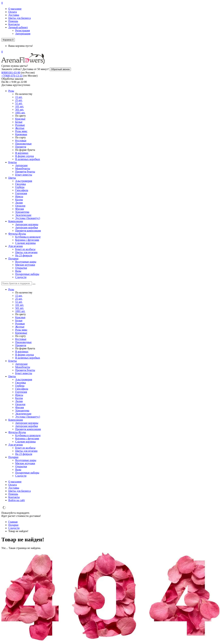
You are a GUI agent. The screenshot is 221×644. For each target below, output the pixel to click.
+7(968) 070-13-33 (12, 76)
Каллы (19, 200)
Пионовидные (23, 144)
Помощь (13, 21)
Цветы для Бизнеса (20, 18)
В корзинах (22, 153)
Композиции (16, 221)
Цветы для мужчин (26, 252)
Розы (11, 91)
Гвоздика (20, 184)
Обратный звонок (60, 69)
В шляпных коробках (28, 159)
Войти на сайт (17, 500)
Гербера (20, 187)
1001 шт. (20, 113)
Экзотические (23, 215)
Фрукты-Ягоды (17, 234)
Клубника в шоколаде (28, 237)
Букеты (13, 162)
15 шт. (19, 97)
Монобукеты (23, 168)
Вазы (18, 271)
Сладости (21, 277)
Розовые (20, 125)
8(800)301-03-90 (11, 73)
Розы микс (21, 131)
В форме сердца (25, 156)
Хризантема (22, 212)
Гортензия (21, 193)
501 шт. (20, 109)
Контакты (14, 24)
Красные (20, 119)
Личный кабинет (18, 27)
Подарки (13, 259)
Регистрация (23, 30)
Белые (19, 122)
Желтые (20, 128)
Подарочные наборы (27, 274)
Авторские (21, 165)
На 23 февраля (24, 255)
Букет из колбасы (25, 249)
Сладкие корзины (25, 243)
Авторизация (23, 34)
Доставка (14, 15)
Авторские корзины (27, 224)
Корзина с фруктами (27, 240)
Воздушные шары (26, 262)
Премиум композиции (28, 231)
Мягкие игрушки (25, 265)
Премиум (21, 147)
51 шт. (19, 103)
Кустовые (21, 141)
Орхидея (20, 206)
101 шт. (20, 106)
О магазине (15, 9)
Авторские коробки (27, 227)
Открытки (21, 268)
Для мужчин (16, 246)
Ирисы (19, 196)
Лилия (19, 203)
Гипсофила (22, 190)
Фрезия (20, 209)
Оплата (13, 12)
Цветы (12, 178)
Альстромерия (24, 181)
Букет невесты (24, 175)
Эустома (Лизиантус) (28, 218)
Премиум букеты (25, 172)
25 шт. (19, 100)
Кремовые (21, 134)
